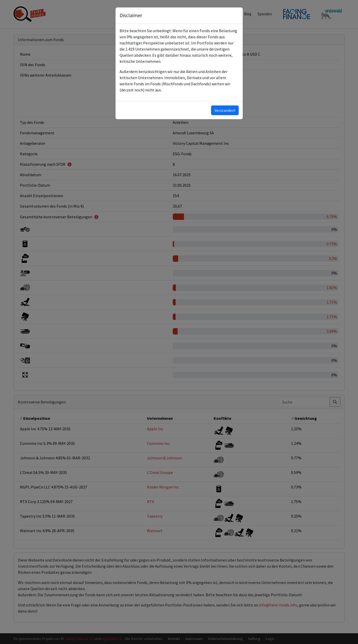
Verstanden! (225, 110)
